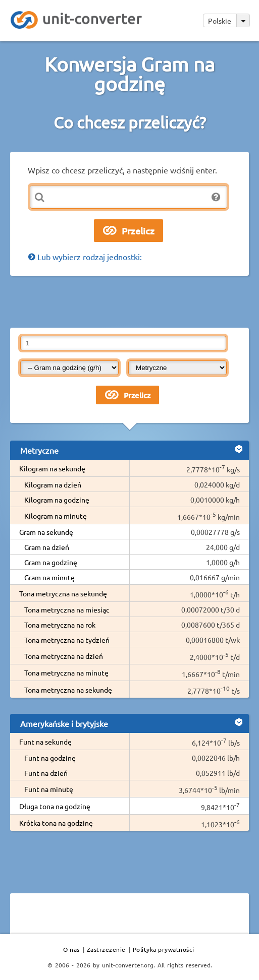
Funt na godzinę (50, 758)
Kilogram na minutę (56, 516)
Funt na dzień (46, 773)
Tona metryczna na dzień (64, 656)
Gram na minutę (49, 577)
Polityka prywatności (164, 949)
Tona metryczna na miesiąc (67, 609)
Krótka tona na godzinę (56, 823)
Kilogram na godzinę (57, 500)
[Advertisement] (130, 301)
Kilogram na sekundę (52, 468)
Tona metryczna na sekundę (63, 593)
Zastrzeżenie (106, 949)
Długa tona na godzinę (55, 806)
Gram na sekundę (46, 532)
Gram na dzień (47, 547)
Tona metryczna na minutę (66, 672)
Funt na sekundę (45, 742)
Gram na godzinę (51, 562)
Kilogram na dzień (53, 484)
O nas (71, 949)
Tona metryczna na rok (60, 625)
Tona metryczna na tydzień (67, 640)
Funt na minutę (49, 789)
